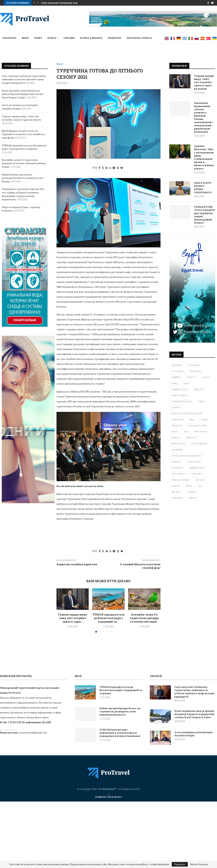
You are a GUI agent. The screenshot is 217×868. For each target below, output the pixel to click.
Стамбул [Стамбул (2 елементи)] (191, 492)
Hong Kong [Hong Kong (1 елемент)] (178, 420)
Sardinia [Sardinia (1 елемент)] (176, 462)
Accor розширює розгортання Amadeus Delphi (20, 107)
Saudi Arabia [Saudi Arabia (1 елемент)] (194, 462)
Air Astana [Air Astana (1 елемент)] (177, 371)
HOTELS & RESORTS (91, 38)
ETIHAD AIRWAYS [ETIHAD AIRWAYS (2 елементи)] (180, 395)
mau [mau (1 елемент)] (186, 432)
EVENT (38, 38)
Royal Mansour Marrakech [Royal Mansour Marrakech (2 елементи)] (186, 456)
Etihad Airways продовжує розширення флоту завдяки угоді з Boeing (23, 178)
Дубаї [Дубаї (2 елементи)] (189, 486)
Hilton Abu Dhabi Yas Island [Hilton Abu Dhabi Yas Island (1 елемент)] (187, 413)
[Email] (212, 3)
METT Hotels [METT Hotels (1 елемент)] (201, 432)
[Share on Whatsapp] (110, 168)
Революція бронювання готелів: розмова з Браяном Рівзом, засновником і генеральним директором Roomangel (203, 117)
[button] (34, 3)
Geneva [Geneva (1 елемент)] (202, 401)
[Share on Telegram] (114, 168)
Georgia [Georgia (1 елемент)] (176, 407)
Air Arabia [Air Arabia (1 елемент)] (194, 365)
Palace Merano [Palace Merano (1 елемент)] (199, 444)
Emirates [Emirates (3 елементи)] (199, 389)
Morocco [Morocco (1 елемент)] (192, 438)
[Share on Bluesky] (122, 168)
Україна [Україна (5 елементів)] (193, 498)
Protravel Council (139, 38)
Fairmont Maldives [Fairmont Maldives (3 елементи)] (182, 401)
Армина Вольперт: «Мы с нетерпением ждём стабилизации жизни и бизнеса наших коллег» (204, 157)
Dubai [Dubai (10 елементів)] (175, 383)
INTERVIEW (114, 38)
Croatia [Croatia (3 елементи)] (206, 377)
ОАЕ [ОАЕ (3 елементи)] (200, 486)
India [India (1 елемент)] (192, 420)
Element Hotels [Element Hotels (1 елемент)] (180, 389)
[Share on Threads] (118, 168)
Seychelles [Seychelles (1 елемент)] (177, 468)
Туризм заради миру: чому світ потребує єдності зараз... (73, 618)
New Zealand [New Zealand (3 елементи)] (179, 444)
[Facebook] (208, 3)
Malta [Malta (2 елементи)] (175, 432)
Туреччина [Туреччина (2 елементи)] (177, 498)
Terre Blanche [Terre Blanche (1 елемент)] (197, 468)
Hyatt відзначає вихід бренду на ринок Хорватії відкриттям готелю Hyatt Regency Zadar (23, 94)
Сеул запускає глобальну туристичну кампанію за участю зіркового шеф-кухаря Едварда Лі (24, 79)
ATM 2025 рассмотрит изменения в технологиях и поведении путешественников (120, 733)
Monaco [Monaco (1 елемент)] (176, 438)
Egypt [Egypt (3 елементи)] (187, 383)
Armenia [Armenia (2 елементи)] (176, 377)
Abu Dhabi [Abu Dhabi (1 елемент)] (177, 365)
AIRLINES (69, 38)
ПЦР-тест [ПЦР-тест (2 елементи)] (176, 492)
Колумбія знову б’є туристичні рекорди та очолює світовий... (144, 618)
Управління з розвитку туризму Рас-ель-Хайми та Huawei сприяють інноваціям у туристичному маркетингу (23, 194)
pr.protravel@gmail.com (33, 733)
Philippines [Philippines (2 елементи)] (177, 450)
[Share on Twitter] (103, 168)
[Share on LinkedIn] (107, 168)
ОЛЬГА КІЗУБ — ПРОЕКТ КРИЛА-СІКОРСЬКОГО (204, 188)
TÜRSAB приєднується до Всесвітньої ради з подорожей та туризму (24, 147)
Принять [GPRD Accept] (180, 864)
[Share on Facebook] (100, 168)
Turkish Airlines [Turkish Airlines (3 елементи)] (180, 480)
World (51, 38)
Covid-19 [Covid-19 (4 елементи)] (191, 377)
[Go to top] (109, 797)
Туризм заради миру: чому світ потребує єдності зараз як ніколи (204, 82)
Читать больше (199, 864)
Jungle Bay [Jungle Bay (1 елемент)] (177, 426)
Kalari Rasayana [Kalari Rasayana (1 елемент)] (198, 426)
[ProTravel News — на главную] (109, 773)
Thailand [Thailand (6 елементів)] (196, 474)
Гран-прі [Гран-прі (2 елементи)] (176, 486)
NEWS (25, 38)
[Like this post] (96, 168)
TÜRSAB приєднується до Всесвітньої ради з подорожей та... (108, 618)
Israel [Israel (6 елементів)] (205, 420)
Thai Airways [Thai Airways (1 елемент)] (178, 474)
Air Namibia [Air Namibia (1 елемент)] (196, 371)
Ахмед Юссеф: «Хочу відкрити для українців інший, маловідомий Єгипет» (204, 215)
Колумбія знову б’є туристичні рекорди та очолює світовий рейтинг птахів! (24, 163)
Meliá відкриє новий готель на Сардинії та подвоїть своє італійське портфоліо (23, 134)
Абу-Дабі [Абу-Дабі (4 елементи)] (200, 480)
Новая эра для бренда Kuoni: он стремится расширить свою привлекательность (120, 711)
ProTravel (10, 38)
